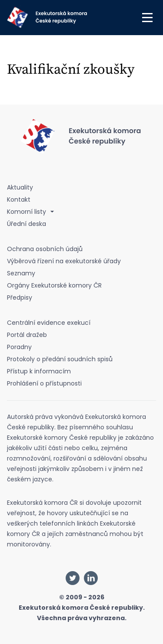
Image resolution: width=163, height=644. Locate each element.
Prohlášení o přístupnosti (44, 383)
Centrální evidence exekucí (49, 323)
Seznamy (21, 273)
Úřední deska (27, 224)
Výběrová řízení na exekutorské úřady (64, 261)
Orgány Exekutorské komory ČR (54, 285)
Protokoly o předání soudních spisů (60, 359)
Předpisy (20, 297)
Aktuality (20, 187)
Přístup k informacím (39, 371)
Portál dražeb (27, 335)
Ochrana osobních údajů (45, 249)
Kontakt (19, 199)
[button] (147, 17)
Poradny (19, 347)
